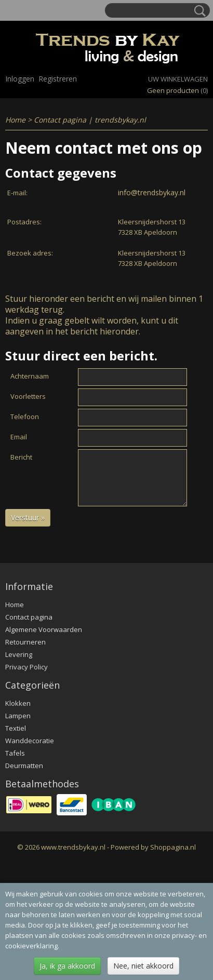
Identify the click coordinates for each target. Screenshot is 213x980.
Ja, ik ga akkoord (67, 966)
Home (15, 120)
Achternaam (30, 376)
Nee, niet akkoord (143, 966)
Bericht (21, 457)
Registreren (58, 79)
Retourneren (25, 642)
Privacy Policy (26, 667)
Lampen (18, 716)
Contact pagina (29, 617)
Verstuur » (28, 518)
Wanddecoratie (30, 741)
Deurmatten (24, 766)
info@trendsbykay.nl (152, 192)
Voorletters (28, 396)
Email (19, 437)
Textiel (16, 728)
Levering (19, 654)
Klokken (18, 703)
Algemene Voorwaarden (44, 629)
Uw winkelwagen (178, 79)
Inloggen (20, 79)
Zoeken (198, 11)
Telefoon (25, 417)
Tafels (15, 753)
